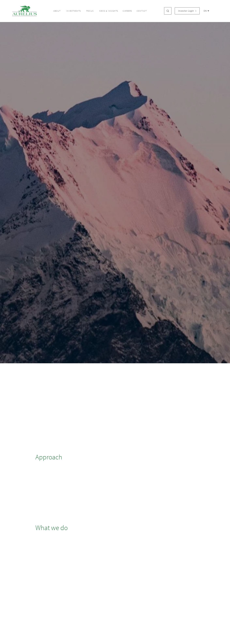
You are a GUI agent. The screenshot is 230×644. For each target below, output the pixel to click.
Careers (127, 11)
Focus (90, 11)
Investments (74, 11)
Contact (142, 11)
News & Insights (109, 11)
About (57, 11)
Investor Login (187, 11)
